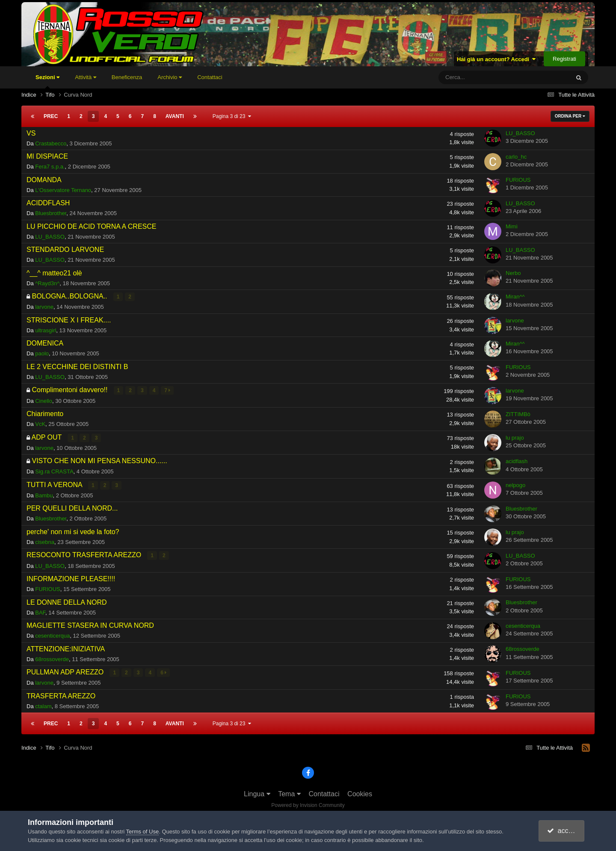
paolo (42, 353)
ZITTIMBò (518, 414)
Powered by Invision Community (308, 804)
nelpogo (515, 485)
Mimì (512, 226)
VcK (40, 424)
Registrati (564, 59)
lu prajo (515, 437)
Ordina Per (570, 116)
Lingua (257, 793)
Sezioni (47, 81)
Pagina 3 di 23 (232, 116)
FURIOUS (518, 180)
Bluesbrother (51, 213)
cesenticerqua (52, 635)
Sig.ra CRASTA (54, 471)
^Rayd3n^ (47, 283)
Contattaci (210, 77)
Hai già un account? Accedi (496, 59)
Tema (289, 793)
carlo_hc (516, 157)
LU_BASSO (520, 133)
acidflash (517, 461)
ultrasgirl (46, 330)
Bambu (44, 495)
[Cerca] (479, 77)
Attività (86, 77)
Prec (51, 116)
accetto (563, 831)
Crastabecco (51, 143)
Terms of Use (143, 832)
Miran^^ (515, 297)
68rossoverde (52, 658)
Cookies (360, 793)
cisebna (45, 542)
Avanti (175, 116)
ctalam (43, 705)
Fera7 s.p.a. (50, 167)
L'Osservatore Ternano (63, 190)
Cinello (44, 400)
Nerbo (513, 273)
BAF (40, 612)
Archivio (170, 77)
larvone (44, 307)
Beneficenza (127, 77)
